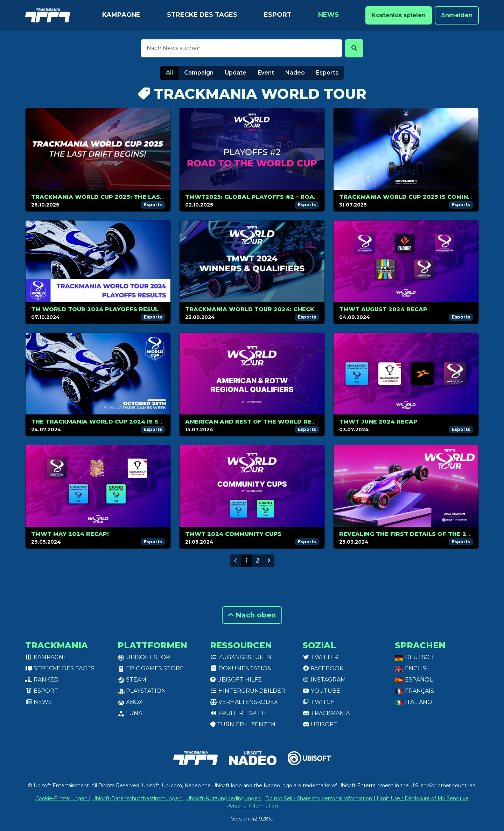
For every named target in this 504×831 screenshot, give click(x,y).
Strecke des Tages (202, 15)
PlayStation (142, 691)
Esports (327, 73)
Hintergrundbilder (248, 691)
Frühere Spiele (239, 713)
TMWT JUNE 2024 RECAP (378, 422)
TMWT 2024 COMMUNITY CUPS (233, 534)
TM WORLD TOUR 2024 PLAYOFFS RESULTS (99, 309)
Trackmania (326, 713)
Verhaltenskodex (244, 702)
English (413, 668)
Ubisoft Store (146, 657)
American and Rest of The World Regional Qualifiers (279, 422)
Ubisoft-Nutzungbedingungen (224, 798)
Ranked (42, 680)
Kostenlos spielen (399, 15)
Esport (278, 15)
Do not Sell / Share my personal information (319, 798)
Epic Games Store (151, 668)
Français (414, 691)
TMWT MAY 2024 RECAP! (70, 534)
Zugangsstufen (241, 657)
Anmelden (457, 15)
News (328, 15)
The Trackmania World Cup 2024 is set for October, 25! (129, 422)
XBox (130, 702)
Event (266, 73)
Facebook (323, 668)
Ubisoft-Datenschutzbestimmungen (138, 798)
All (169, 73)
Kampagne (121, 15)
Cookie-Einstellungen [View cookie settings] (62, 798)
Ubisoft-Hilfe (236, 680)
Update (236, 73)
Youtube (321, 691)
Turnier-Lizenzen (243, 724)
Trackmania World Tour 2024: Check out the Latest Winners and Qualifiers (320, 309)
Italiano (414, 702)
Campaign (199, 73)
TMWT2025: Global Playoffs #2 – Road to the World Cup (284, 197)
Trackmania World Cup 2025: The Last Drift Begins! (121, 197)
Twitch (319, 702)
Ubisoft (320, 724)
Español (414, 680)
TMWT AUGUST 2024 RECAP (383, 309)
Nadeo (295, 73)
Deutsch (414, 657)
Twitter (320, 657)
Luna (130, 713)
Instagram (324, 680)
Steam (132, 680)
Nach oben (252, 615)
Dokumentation (241, 668)
